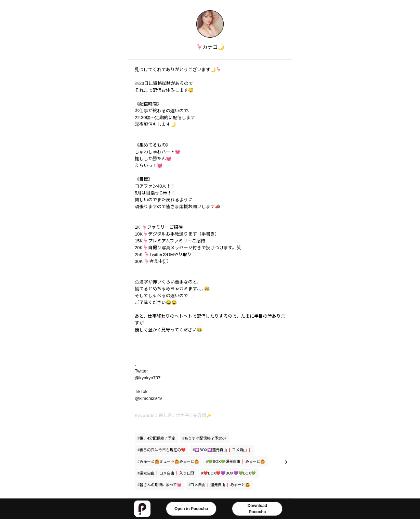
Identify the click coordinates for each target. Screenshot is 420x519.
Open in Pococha (191, 509)
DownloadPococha (257, 509)
